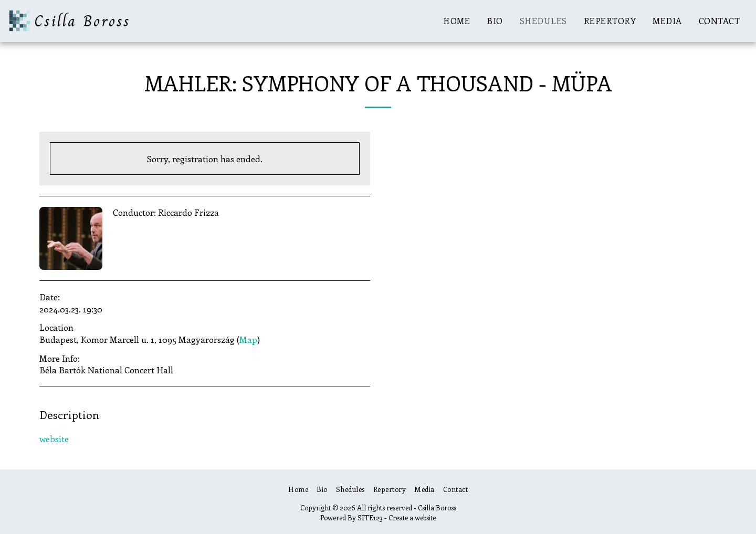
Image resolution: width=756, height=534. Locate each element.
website (54, 438)
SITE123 (370, 517)
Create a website (412, 517)
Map (248, 339)
